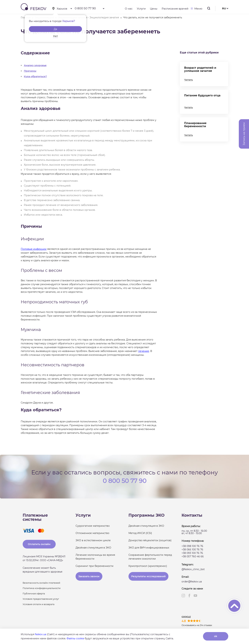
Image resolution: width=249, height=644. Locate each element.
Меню (197, 9)
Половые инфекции (34, 249)
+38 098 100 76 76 (192, 546)
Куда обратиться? (35, 76)
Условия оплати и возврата (39, 604)
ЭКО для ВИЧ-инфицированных (149, 548)
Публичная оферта (34, 593)
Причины (30, 71)
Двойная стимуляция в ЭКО (93, 548)
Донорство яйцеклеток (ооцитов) (150, 540)
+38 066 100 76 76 (192, 550)
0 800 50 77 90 (85, 8)
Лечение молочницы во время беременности (95, 557)
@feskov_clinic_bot (193, 569)
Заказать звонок (89, 576)
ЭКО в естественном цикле (93, 540)
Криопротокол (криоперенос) (148, 566)
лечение (144, 351)
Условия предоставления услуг (41, 599)
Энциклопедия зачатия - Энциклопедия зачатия (88, 17)
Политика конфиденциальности (42, 588)
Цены (154, 9)
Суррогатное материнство (93, 526)
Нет (56, 36)
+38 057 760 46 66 (193, 556)
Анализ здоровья (35, 65)
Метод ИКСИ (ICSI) (140, 533)
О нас (129, 9)
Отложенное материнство (92, 533)
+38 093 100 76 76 (192, 553)
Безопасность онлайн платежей (41, 583)
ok (216, 636)
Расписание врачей (175, 9)
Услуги (141, 9)
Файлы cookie (75, 638)
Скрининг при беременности (94, 566)
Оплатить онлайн (39, 544)
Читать (188, 80)
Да (55, 29)
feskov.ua (41, 634)
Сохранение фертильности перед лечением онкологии (150, 557)
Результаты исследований (148, 576)
